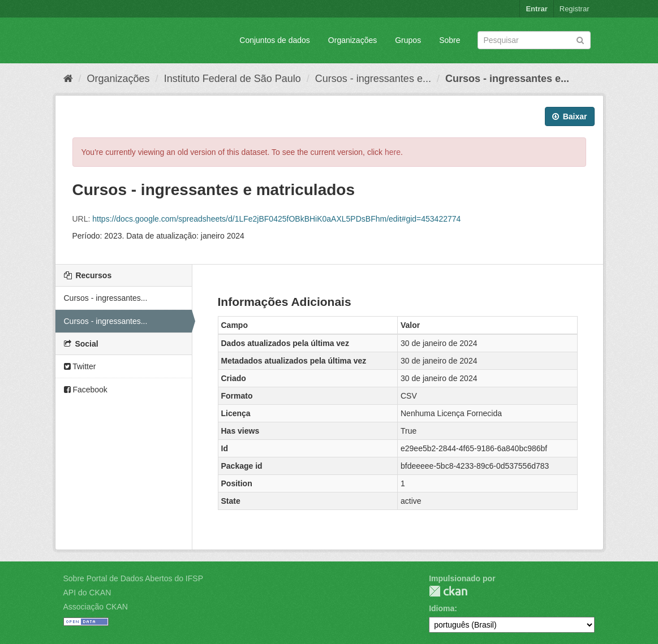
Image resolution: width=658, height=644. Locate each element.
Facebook (86, 390)
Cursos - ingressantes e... (373, 79)
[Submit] (580, 39)
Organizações (352, 40)
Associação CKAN (96, 607)
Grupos (408, 40)
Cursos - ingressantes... (106, 298)
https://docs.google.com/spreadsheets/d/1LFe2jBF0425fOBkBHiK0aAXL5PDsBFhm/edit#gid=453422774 (276, 219)
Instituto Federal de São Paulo (233, 79)
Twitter (80, 366)
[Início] (68, 79)
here (393, 152)
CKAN (448, 591)
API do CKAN (87, 593)
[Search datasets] (534, 40)
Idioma (442, 608)
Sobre (450, 40)
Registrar (575, 9)
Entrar (536, 9)
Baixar (570, 116)
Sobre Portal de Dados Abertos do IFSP (133, 578)
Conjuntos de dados (275, 40)
